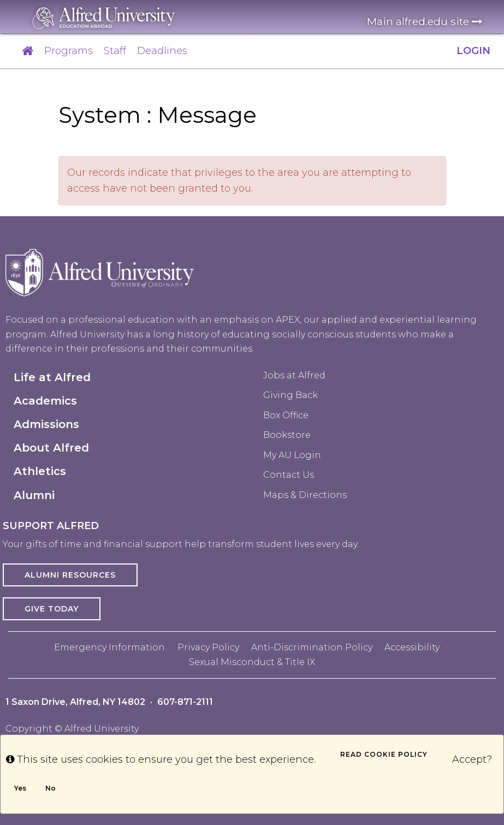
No (51, 788)
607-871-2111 (185, 702)
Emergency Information (109, 647)
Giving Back (290, 395)
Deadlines (162, 51)
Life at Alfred (52, 377)
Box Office (286, 415)
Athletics (40, 471)
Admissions (46, 424)
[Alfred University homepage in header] (104, 17)
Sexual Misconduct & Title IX (252, 662)
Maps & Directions (305, 495)
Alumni (34, 495)
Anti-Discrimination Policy (312, 647)
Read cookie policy (384, 754)
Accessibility (412, 647)
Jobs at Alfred (294, 375)
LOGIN (473, 51)
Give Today (52, 609)
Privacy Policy (208, 647)
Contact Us (289, 475)
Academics (45, 401)
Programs (69, 51)
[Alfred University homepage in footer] (100, 280)
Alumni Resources (70, 575)
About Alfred (51, 448)
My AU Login (292, 455)
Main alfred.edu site (425, 21)
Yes (20, 788)
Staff (115, 51)
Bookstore (287, 435)
